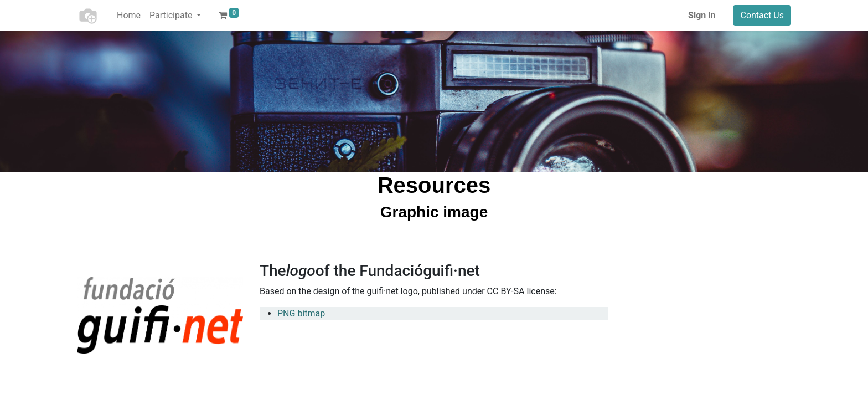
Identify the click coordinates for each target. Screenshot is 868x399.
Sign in (702, 15)
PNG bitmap (301, 313)
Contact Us (762, 15)
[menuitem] (129, 16)
